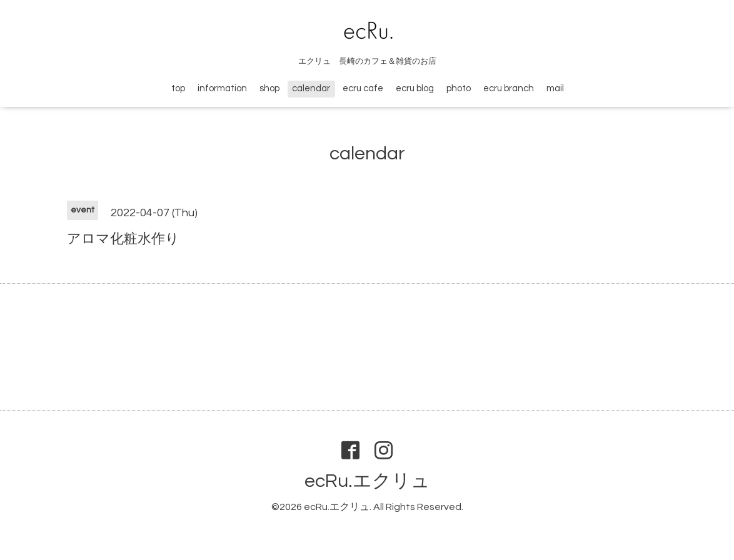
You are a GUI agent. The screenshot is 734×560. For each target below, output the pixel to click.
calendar (311, 88)
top (178, 88)
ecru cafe (363, 88)
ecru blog (415, 88)
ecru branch (509, 88)
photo (459, 88)
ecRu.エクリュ (367, 481)
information (222, 88)
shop (269, 88)
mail (555, 88)
